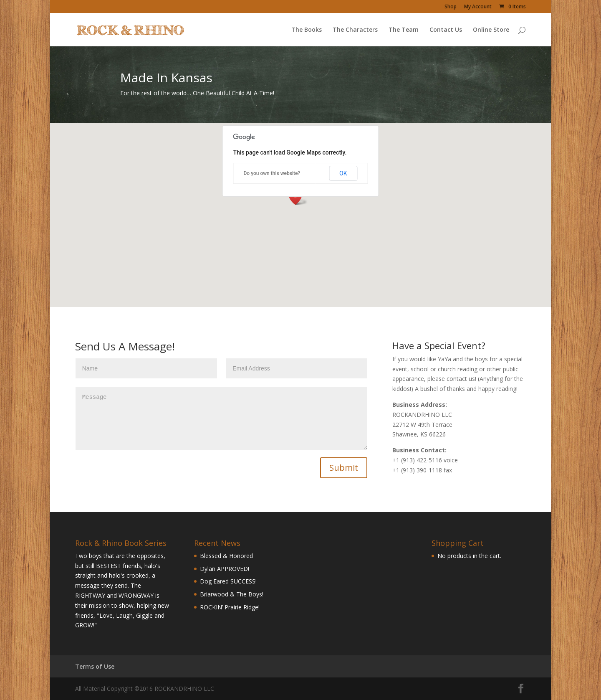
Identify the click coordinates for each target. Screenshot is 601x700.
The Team (404, 30)
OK (343, 173)
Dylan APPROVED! (225, 569)
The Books (307, 30)
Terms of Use (95, 666)
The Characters (355, 30)
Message (222, 418)
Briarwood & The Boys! (232, 594)
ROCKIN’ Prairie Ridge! (230, 607)
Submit (344, 468)
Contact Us (446, 30)
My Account (478, 7)
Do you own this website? (272, 173)
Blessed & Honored (226, 556)
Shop (451, 7)
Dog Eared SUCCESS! (228, 581)
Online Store (491, 30)
